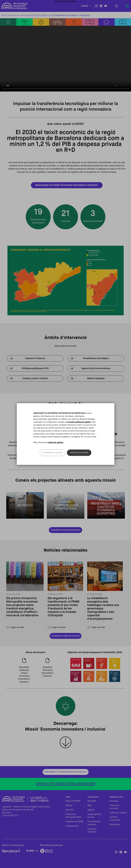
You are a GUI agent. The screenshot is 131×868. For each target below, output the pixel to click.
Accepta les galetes (79, 453)
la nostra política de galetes (79, 422)
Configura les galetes (52, 453)
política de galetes (55, 442)
